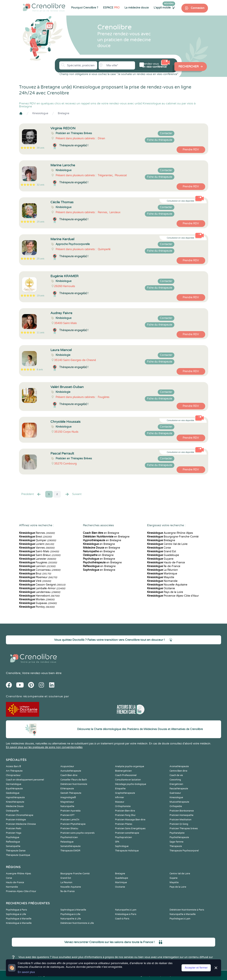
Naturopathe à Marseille (183, 914)
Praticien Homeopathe (181, 815)
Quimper (37, 540)
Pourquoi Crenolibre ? (85, 8)
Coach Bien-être (69, 775)
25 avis (41, 222)
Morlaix (37, 599)
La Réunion (162, 570)
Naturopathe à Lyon (126, 910)
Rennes (37, 533)
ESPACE (111, 8)
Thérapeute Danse (16, 851)
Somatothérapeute (70, 846)
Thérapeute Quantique (18, 855)
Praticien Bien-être (125, 811)
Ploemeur (38, 577)
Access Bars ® (13, 766)
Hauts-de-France (166, 563)
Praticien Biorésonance (182, 811)
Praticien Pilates (124, 824)
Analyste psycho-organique (130, 766)
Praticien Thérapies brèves (184, 828)
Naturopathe (67, 806)
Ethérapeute (67, 789)
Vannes (37, 548)
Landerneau (40, 592)
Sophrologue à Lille (16, 914)
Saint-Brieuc (40, 555)
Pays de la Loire (165, 592)
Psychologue (13, 837)
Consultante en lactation (128, 780)
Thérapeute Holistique (127, 851)
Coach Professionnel (126, 775)
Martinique (162, 574)
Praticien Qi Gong (179, 824)
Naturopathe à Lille (71, 919)
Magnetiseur (67, 802)
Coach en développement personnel (25, 780)
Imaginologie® (68, 797)
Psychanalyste (177, 833)
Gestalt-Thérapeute (71, 793)
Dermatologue (14, 784)
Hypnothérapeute (15, 797)
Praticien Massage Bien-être (130, 820)
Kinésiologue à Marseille (19, 923)
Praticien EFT (67, 815)
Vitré (35, 581)
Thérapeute (176, 846)
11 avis (41, 333)
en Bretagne (101, 533)
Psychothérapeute (179, 837)
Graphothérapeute (125, 793)
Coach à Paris (122, 919)
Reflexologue (13, 842)
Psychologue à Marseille (19, 919)
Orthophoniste (123, 806)
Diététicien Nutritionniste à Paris (187, 910)
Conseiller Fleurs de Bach (74, 780)
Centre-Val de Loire (167, 544)
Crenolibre (13, 673)
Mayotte (161, 577)
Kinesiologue (40, 113)
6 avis (40, 370)
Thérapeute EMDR (70, 851)
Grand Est (162, 551)
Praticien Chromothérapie (20, 815)
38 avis (41, 148)
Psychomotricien (69, 837)
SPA (117, 842)
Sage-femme (176, 842)
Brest (35, 537)
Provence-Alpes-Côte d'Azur (173, 596)
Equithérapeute (14, 789)
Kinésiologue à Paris (126, 914)
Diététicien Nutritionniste (74, 784)
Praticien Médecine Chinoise (21, 824)
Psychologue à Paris (16, 910)
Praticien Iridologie (16, 820)
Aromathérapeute (179, 766)
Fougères (38, 563)
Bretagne (64, 113)
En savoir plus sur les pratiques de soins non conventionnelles (44, 747)
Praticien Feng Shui (125, 815)
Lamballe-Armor (42, 588)
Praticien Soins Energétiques (130, 828)
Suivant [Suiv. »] (73, 494)
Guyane (160, 559)
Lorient (36, 544)
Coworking (175, 780)
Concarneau (40, 570)
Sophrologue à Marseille (73, 910)
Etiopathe (120, 789)
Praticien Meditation (180, 820)
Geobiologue (13, 793)
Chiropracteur (13, 775)
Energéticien (176, 784)
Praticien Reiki (14, 828)
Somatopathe (13, 846)
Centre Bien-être (178, 771)
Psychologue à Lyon (180, 919)
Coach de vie (176, 775)
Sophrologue (122, 846)
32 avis (41, 185)
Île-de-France (164, 566)
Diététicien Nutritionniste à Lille (77, 923)
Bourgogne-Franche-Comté (173, 537)
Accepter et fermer (196, 968)
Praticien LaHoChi (70, 820)
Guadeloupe (163, 555)
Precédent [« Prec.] (31, 494)
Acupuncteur (67, 766)
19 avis (41, 296)
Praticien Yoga (14, 833)
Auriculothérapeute (71, 771)
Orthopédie (176, 806)
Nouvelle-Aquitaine (167, 585)
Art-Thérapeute (14, 771)
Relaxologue (67, 842)
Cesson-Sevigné (42, 585)
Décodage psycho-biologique (131, 784)
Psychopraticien (123, 837)
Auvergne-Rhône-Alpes (170, 533)
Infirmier (120, 797)
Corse (159, 548)
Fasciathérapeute (179, 789)
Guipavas (38, 603)
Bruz (35, 574)
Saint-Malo (39, 551)
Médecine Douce (15, 806)
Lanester (37, 559)
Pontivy (37, 607)
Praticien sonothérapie (127, 833)
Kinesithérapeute (15, 802)
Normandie (162, 581)
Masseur (120, 802)
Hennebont (39, 596)
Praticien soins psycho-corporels (77, 833)
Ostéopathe (12, 811)
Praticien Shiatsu (69, 828)
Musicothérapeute (179, 802)
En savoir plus (26, 972)
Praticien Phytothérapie (73, 824)
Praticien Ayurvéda (70, 811)
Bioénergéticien (123, 771)
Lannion (37, 566)
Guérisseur (175, 793)
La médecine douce (137, 8)
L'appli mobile (164, 8)
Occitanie (161, 588)
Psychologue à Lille (70, 914)
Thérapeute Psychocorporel (184, 851)
